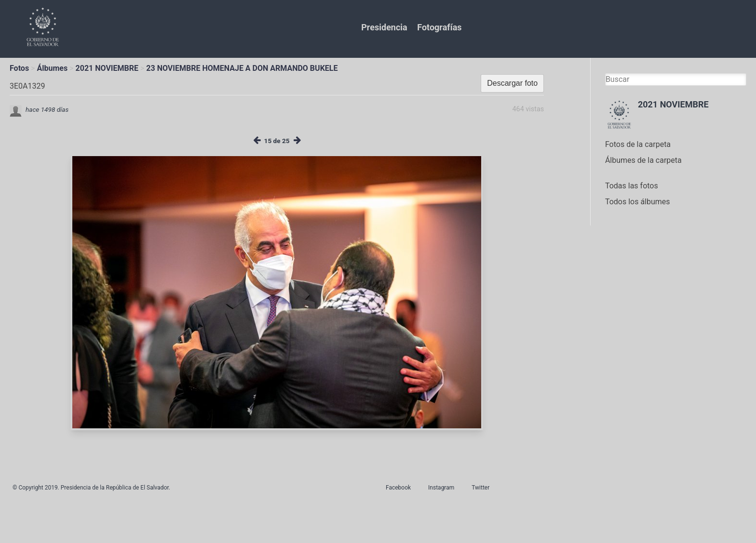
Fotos (19, 68)
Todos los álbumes (638, 202)
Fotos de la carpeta (638, 144)
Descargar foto (512, 83)
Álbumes (52, 68)
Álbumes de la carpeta (643, 160)
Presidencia (384, 27)
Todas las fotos (632, 186)
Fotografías (439, 27)
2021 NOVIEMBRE (107, 68)
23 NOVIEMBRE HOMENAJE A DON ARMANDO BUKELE (242, 68)
